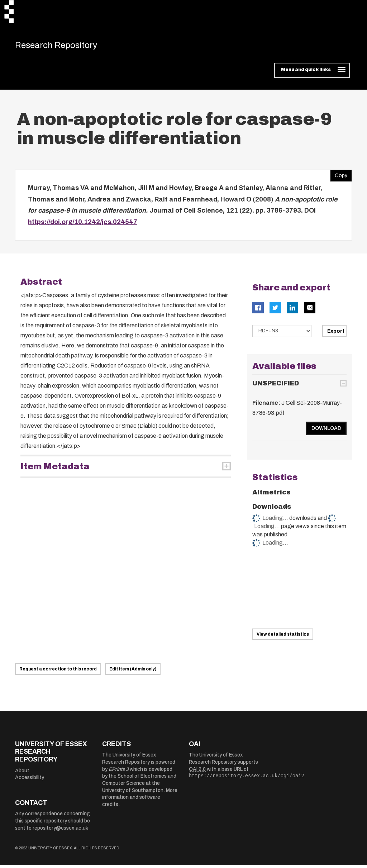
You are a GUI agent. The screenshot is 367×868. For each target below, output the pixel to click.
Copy (339, 177)
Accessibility (30, 780)
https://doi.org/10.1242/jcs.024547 (83, 225)
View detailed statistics (283, 637)
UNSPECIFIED (276, 386)
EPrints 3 (119, 772)
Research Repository (65, 47)
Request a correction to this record (58, 672)
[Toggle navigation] (312, 73)
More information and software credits (140, 800)
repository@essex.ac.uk (60, 831)
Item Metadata (55, 469)
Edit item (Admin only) (133, 672)
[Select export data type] (282, 333)
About (22, 773)
